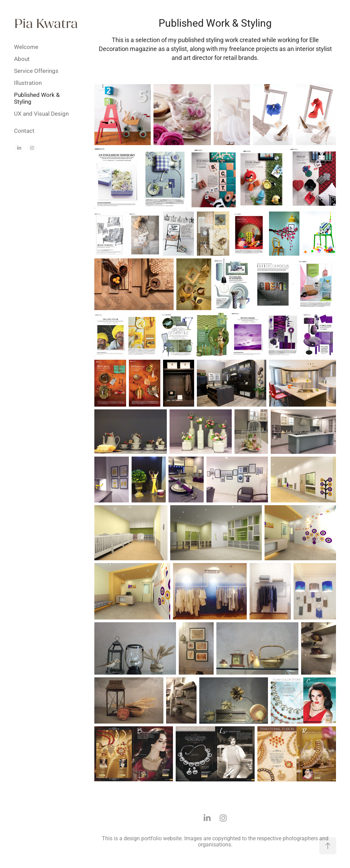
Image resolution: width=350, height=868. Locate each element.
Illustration (28, 83)
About (22, 59)
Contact (24, 131)
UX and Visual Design (41, 113)
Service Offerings (36, 71)
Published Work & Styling (37, 98)
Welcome (26, 47)
